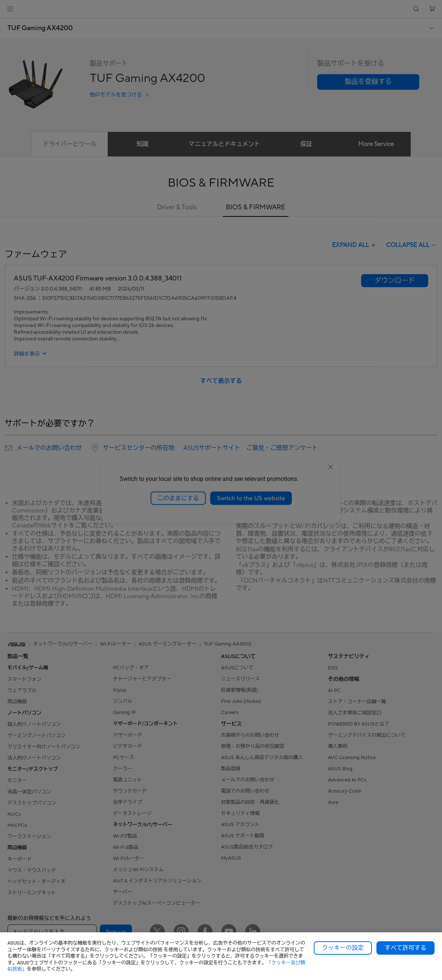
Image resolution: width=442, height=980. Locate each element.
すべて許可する (405, 948)
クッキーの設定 (343, 948)
